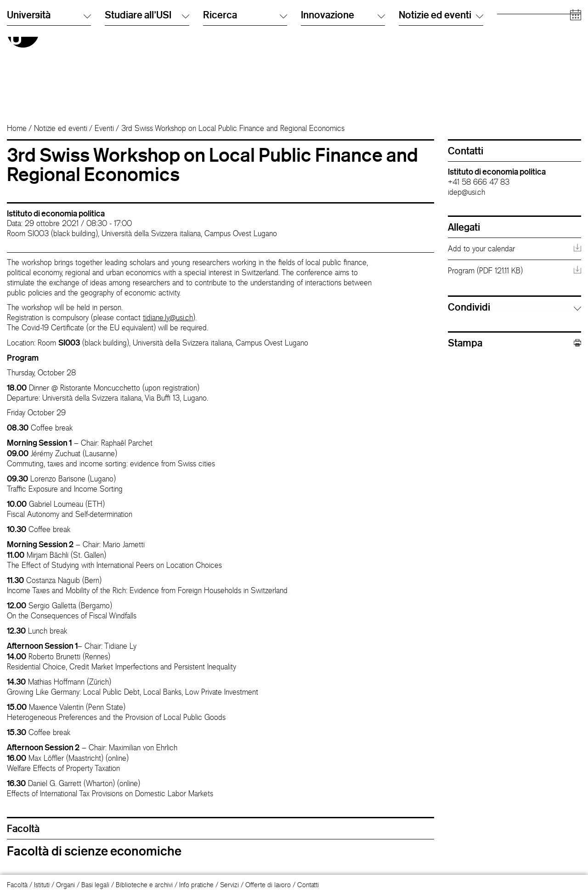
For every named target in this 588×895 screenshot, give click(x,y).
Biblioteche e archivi (144, 885)
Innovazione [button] (343, 96)
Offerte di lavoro (268, 885)
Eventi (104, 128)
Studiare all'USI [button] (147, 96)
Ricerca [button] (245, 96)
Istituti (42, 885)
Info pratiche (196, 885)
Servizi (229, 885)
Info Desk (412, 30)
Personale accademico (529, 48)
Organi (65, 885)
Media (506, 57)
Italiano (311, 20)
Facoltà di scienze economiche (94, 851)
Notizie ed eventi (61, 128)
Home (17, 128)
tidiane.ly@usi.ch (168, 317)
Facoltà (17, 885)
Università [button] (49, 96)
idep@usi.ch (466, 192)
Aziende (509, 66)
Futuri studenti (517, 20)
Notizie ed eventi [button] (441, 96)
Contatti (308, 885)
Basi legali (95, 885)
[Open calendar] (576, 96)
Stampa (514, 343)
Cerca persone (420, 20)
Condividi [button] (469, 307)
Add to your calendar (481, 249)
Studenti (509, 30)
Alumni (506, 39)
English (311, 30)
